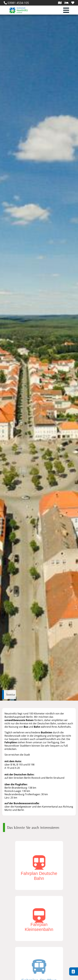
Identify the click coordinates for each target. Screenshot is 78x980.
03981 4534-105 (16, 3)
